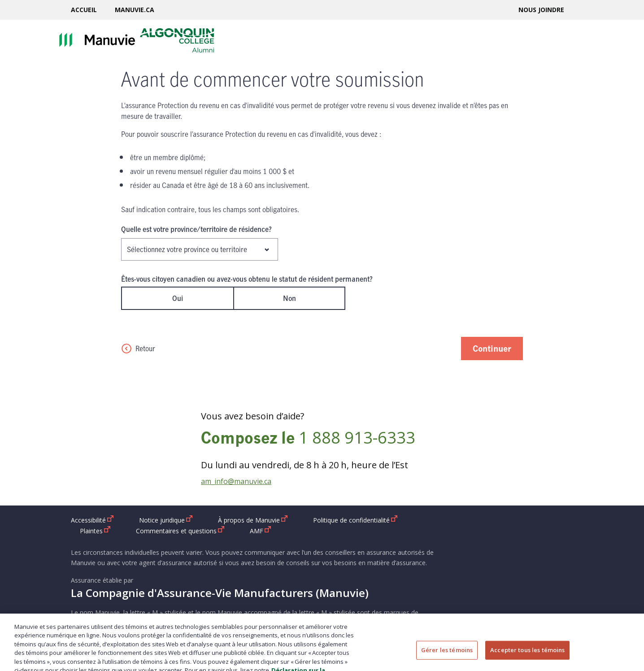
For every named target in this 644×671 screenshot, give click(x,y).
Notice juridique (166, 520)
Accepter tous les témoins (527, 656)
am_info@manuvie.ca (236, 481)
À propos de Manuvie (253, 520)
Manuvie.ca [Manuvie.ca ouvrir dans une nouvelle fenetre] (135, 10)
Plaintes (95, 531)
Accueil (84, 10)
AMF (261, 531)
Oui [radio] (178, 298)
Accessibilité (92, 520)
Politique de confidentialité (355, 520)
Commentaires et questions (180, 531)
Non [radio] (289, 298)
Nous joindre (541, 10)
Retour (138, 349)
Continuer (492, 348)
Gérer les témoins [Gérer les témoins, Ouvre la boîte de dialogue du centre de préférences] (447, 656)
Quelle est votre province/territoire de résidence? (196, 229)
